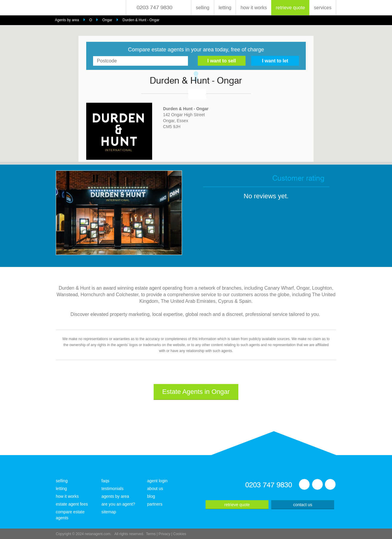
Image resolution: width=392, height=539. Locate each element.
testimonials (112, 489)
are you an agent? (118, 504)
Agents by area (67, 20)
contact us (303, 505)
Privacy (165, 534)
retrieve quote (290, 8)
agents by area (115, 496)
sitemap (109, 512)
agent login (157, 481)
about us (155, 489)
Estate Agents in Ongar (196, 392)
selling (202, 8)
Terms (151, 534)
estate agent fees (72, 504)
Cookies (180, 534)
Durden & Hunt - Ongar (141, 20)
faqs (105, 481)
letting (225, 8)
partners (155, 504)
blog (151, 496)
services (323, 8)
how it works (254, 8)
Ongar (107, 20)
